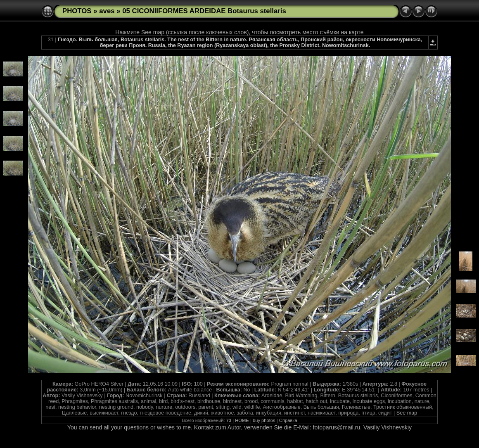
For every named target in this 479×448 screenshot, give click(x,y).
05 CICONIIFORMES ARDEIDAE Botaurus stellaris (204, 11)
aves (107, 11)
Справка (288, 420)
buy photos (264, 420)
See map (407, 413)
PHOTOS (77, 11)
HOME (242, 420)
